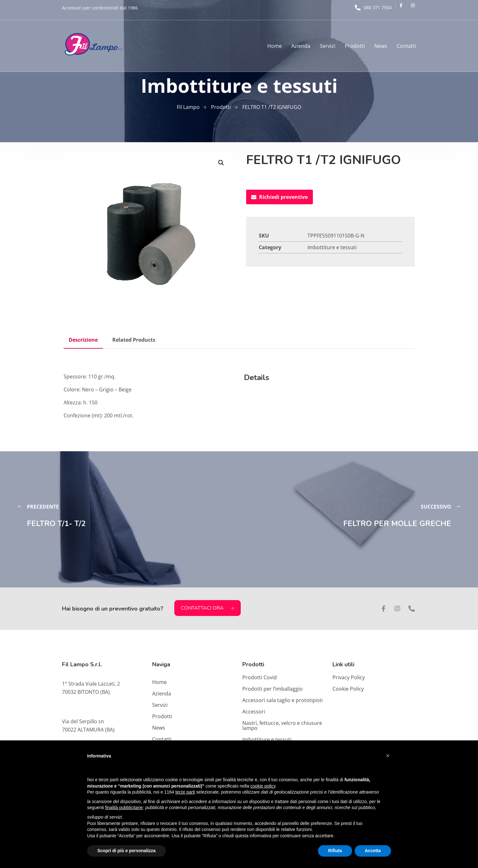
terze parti (185, 792)
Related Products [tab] (134, 340)
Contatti (406, 46)
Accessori (254, 712)
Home (275, 46)
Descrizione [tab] (83, 340)
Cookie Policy (348, 689)
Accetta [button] (373, 851)
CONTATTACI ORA (208, 608)
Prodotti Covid (260, 677)
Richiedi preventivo (279, 197)
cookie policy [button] (263, 786)
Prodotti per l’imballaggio (273, 689)
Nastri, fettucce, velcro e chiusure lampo (282, 725)
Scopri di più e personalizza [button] (127, 851)
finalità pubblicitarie (124, 808)
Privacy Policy (349, 677)
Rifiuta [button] (335, 851)
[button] (221, 163)
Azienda (301, 46)
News (381, 46)
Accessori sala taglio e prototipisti (282, 700)
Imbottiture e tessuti (332, 247)
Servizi (328, 46)
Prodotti (355, 46)
